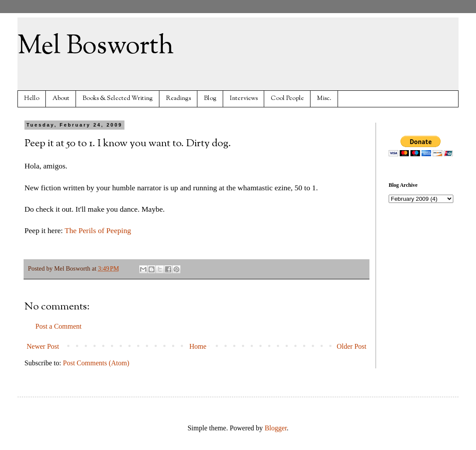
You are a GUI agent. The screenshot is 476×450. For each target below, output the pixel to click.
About (61, 98)
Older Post (352, 346)
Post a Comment (59, 326)
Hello (32, 98)
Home (198, 346)
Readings (178, 98)
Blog (210, 98)
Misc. (324, 98)
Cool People (287, 98)
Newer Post (43, 346)
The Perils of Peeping (98, 230)
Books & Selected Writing (118, 98)
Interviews (244, 98)
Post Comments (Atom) (96, 363)
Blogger (276, 428)
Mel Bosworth (96, 46)
